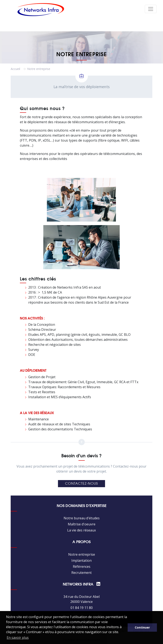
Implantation (81, 560)
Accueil (15, 69)
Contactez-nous (81, 484)
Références (82, 567)
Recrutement (81, 573)
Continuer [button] (142, 627)
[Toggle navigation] (151, 9)
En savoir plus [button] (18, 638)
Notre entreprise (82, 554)
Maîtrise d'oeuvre (82, 524)
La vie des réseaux (81, 530)
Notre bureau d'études (82, 518)
